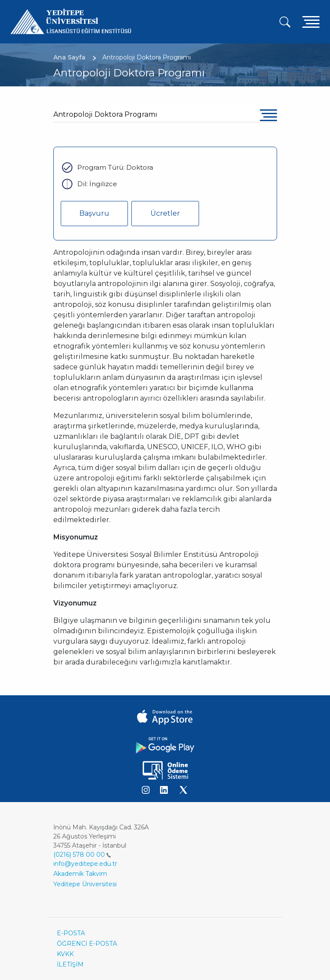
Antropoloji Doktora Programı (105, 114)
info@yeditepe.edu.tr (85, 864)
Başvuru (94, 213)
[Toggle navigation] (311, 21)
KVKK (65, 954)
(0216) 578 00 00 (82, 855)
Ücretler (165, 213)
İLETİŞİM (70, 964)
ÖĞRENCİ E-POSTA (87, 944)
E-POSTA (71, 933)
